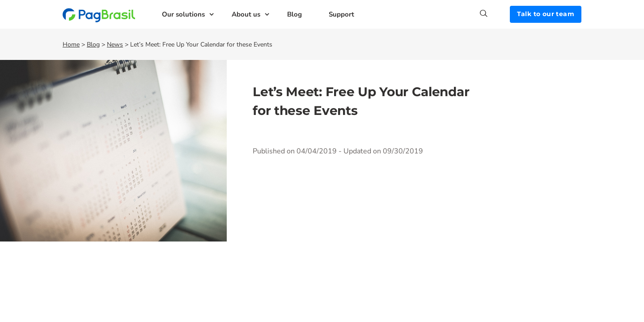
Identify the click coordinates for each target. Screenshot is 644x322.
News (115, 44)
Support (341, 14)
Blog (294, 14)
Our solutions (183, 14)
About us (246, 14)
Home (71, 44)
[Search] (495, 13)
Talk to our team (546, 14)
